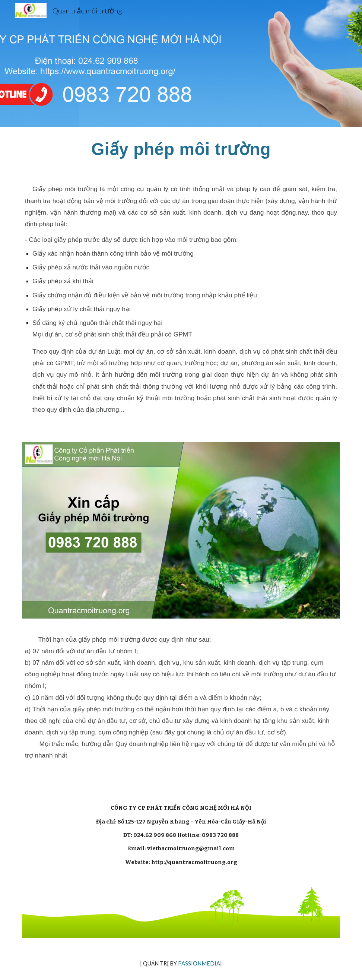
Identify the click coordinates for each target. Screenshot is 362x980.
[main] (181, 149)
